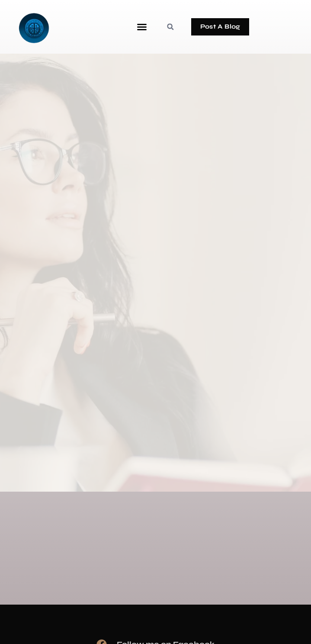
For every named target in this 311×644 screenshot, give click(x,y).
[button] (142, 27)
